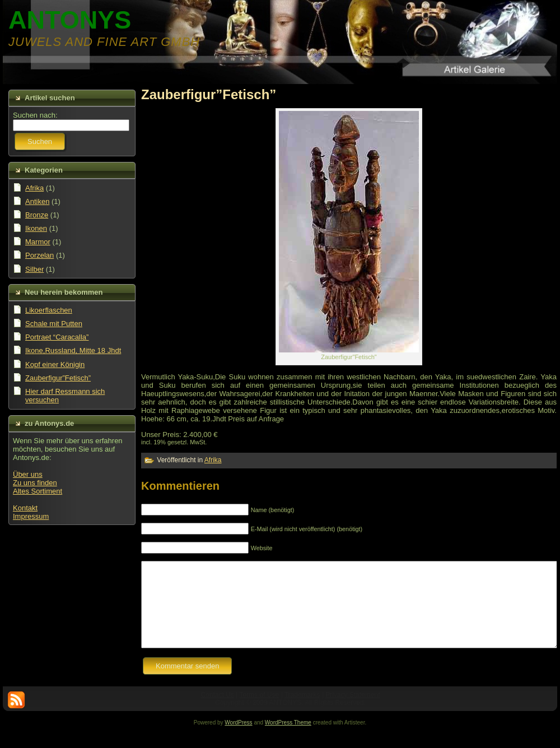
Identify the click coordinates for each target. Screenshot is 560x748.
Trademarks (302, 712)
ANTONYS (70, 20)
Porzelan (39, 255)
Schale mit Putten (54, 324)
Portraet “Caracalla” (57, 337)
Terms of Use (259, 712)
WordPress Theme (288, 739)
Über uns (28, 474)
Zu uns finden (35, 483)
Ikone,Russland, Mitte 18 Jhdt (73, 350)
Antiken (37, 201)
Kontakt (25, 508)
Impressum (31, 516)
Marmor (38, 242)
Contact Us (218, 712)
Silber (34, 269)
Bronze (37, 215)
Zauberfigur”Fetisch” (58, 378)
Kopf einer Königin (55, 364)
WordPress (238, 739)
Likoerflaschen (49, 310)
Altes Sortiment (38, 491)
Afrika (34, 188)
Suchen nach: (35, 115)
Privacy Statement (353, 712)
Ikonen (36, 228)
